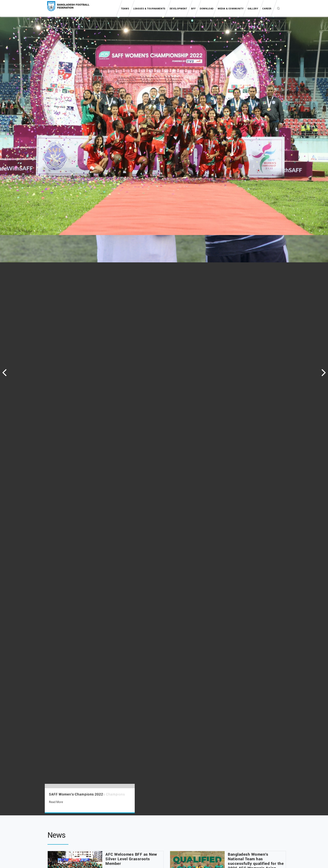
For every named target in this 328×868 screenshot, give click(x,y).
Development (178, 9)
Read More (56, 802)
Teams (125, 9)
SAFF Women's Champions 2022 (76, 794)
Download (207, 9)
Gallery (253, 9)
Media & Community (231, 9)
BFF (193, 9)
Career (267, 9)
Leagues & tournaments (149, 9)
